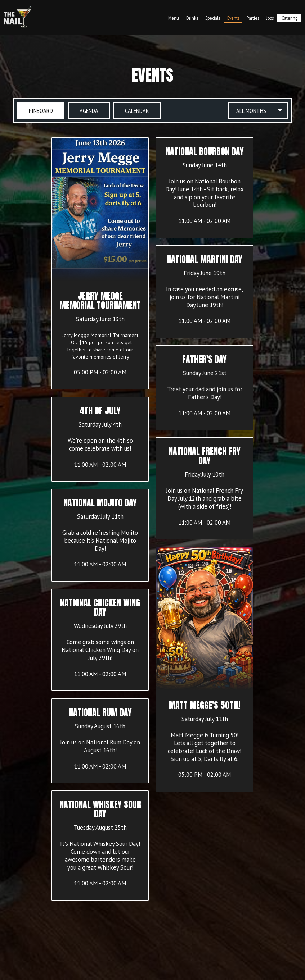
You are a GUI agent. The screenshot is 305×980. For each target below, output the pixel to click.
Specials (213, 18)
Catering (290, 18)
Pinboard (35, 110)
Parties (253, 18)
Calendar (131, 110)
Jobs (270, 18)
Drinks (192, 18)
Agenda (83, 110)
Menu (174, 18)
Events (233, 18)
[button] (100, 263)
